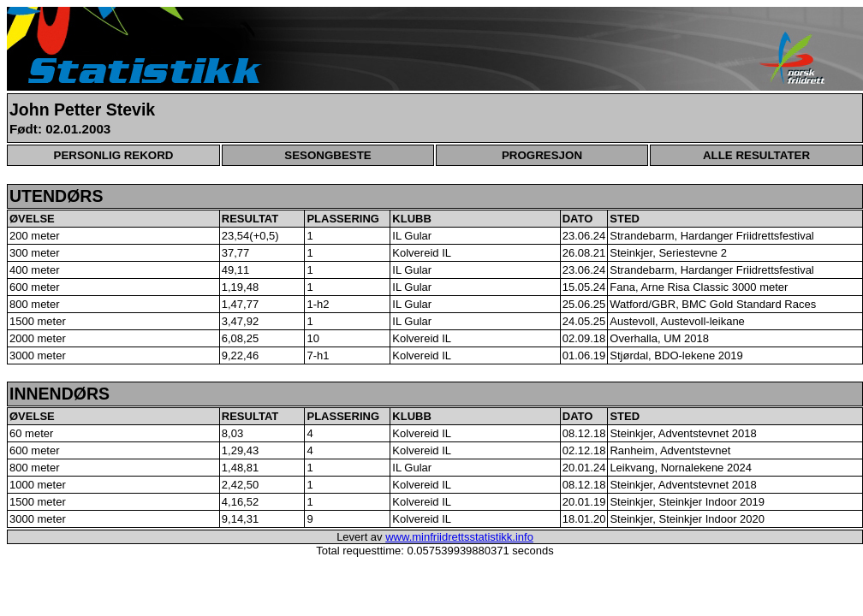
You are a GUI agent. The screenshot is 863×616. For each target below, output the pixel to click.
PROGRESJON (542, 155)
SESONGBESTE (327, 155)
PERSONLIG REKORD (114, 155)
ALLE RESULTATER (756, 155)
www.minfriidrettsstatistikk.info (459, 537)
